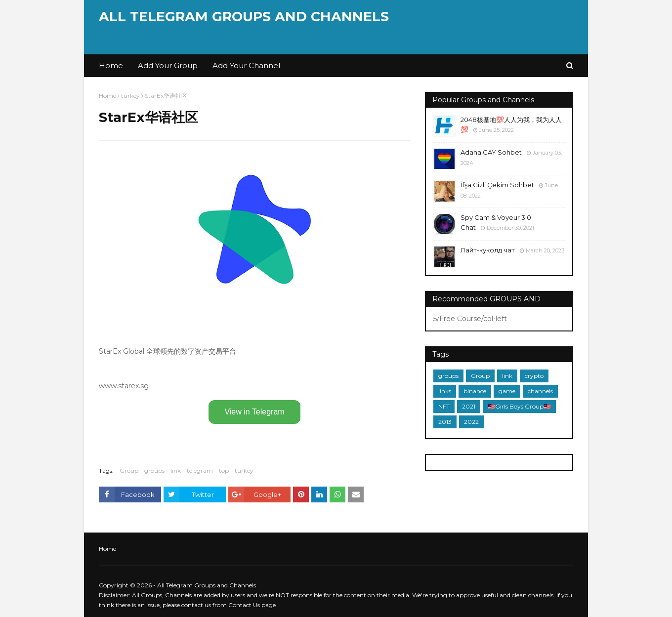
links (445, 391)
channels (540, 391)
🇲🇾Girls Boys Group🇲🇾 (519, 406)
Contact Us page (252, 605)
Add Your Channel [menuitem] (246, 65)
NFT (444, 406)
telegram (200, 471)
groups (154, 471)
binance (475, 391)
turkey (130, 96)
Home (107, 96)
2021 (469, 406)
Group (129, 471)
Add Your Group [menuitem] (168, 65)
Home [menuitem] (111, 65)
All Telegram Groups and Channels (244, 17)
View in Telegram (254, 412)
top (224, 471)
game (507, 391)
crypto (534, 376)
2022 (471, 422)
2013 (445, 422)
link (176, 471)
